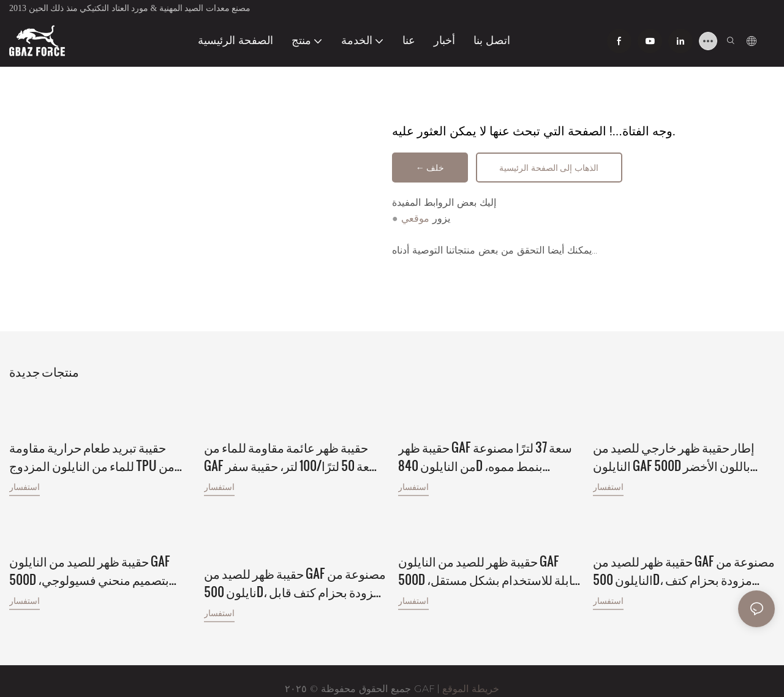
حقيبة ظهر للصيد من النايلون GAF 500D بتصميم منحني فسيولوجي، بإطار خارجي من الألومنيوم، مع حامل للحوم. (99, 556)
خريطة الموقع (471, 673)
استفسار (24, 486)
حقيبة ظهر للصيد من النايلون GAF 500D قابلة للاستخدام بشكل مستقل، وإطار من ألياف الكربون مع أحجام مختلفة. (488, 556)
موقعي (415, 220)
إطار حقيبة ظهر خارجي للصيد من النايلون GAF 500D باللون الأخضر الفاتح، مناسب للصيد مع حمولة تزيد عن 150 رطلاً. (679, 456)
